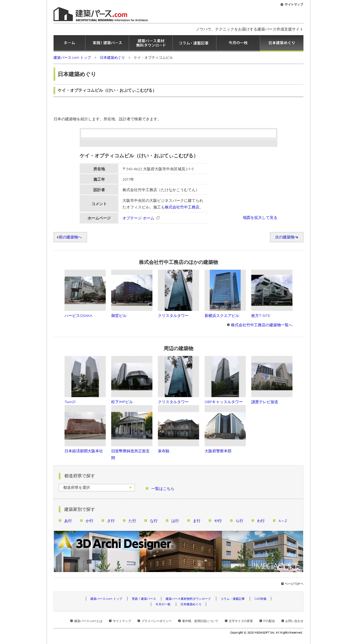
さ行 (111, 521)
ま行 (197, 521)
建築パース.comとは (88, 621)
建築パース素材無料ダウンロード (151, 43)
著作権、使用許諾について (200, 621)
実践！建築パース (107, 43)
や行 (218, 521)
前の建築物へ (70, 237)
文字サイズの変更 (241, 621)
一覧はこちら (163, 488)
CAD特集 (260, 599)
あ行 (68, 521)
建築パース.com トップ (72, 57)
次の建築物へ (287, 237)
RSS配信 (269, 621)
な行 (154, 521)
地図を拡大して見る (260, 217)
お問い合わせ (294, 621)
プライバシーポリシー (157, 621)
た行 (132, 521)
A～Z (283, 521)
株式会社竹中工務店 (182, 207)
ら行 (239, 521)
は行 (175, 521)
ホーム (69, 43)
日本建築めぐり (282, 43)
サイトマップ (122, 621)
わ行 (261, 521)
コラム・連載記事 (194, 43)
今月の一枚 (238, 43)
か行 (90, 521)
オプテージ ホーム (138, 218)
